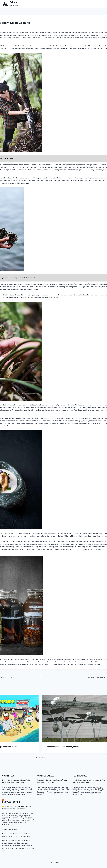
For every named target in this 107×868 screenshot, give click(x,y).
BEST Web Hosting (11, 802)
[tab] (37, 757)
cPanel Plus (8, 776)
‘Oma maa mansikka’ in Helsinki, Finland (62, 747)
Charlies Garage (46, 776)
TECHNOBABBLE (80, 776)
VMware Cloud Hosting (10, 830)
